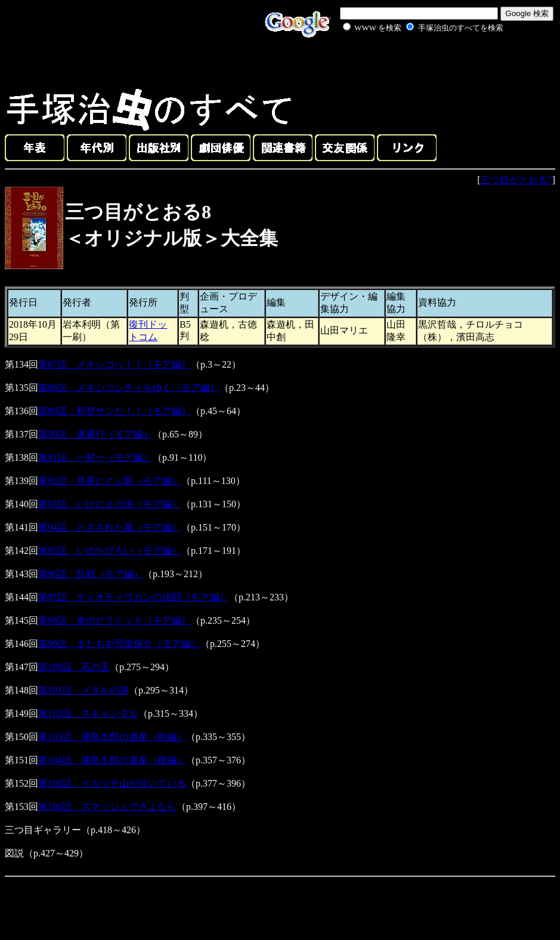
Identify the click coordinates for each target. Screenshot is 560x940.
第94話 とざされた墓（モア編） (110, 527)
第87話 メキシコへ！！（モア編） (115, 364)
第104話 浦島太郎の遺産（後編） (112, 760)
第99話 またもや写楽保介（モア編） (119, 644)
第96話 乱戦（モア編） (91, 574)
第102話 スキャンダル (88, 714)
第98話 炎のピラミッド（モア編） (115, 620)
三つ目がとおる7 (516, 180)
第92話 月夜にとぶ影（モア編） (110, 481)
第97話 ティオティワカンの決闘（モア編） (134, 597)
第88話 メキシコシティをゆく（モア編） (129, 388)
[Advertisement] (410, 62)
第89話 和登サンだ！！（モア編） (115, 411)
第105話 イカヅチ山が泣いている (112, 783)
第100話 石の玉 (74, 667)
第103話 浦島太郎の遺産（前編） (112, 737)
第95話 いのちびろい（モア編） (110, 551)
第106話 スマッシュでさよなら (107, 807)
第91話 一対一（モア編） (95, 457)
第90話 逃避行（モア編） (95, 434)
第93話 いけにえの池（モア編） (110, 504)
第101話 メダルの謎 (83, 690)
